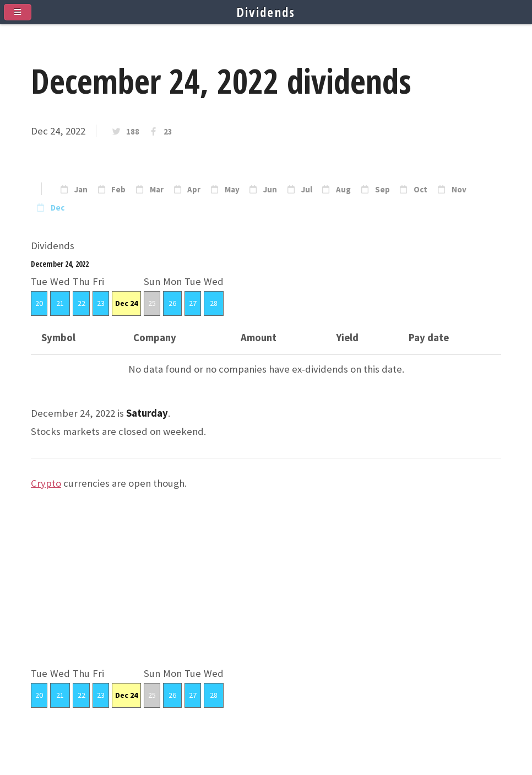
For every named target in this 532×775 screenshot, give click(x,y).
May (232, 190)
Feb (118, 190)
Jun (270, 190)
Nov (459, 190)
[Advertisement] (266, 588)
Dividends (266, 12)
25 (152, 303)
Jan (81, 190)
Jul (307, 190)
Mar (157, 190)
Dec (58, 208)
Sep (382, 190)
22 (82, 303)
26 (172, 303)
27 (193, 303)
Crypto (46, 483)
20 (39, 303)
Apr (194, 190)
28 (214, 303)
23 (168, 132)
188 (133, 132)
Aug (343, 190)
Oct (420, 190)
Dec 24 (126, 303)
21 (60, 303)
